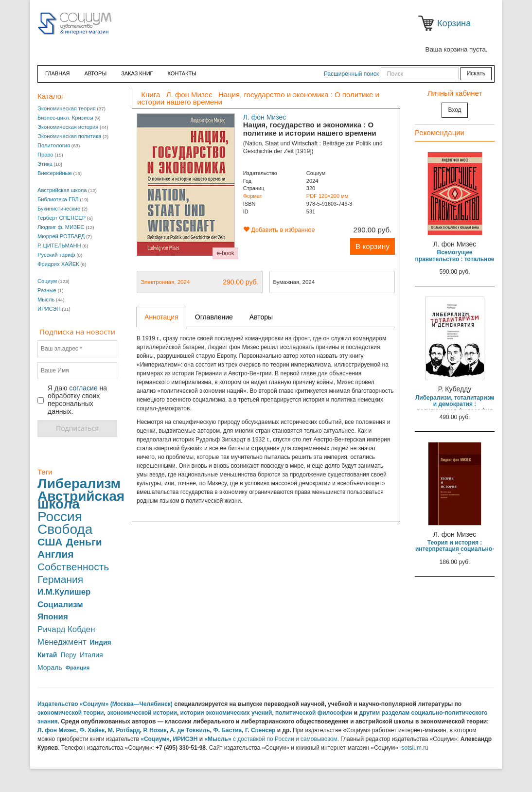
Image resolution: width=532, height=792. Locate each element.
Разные (47, 290)
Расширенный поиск (351, 74)
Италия (91, 655)
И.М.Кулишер (64, 592)
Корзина (428, 23)
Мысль (46, 299)
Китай (47, 655)
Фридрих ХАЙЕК (58, 264)
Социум (47, 281)
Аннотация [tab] (161, 317)
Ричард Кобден (66, 630)
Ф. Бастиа (227, 730)
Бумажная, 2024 (294, 282)
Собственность (73, 567)
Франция (78, 668)
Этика (45, 164)
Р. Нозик (155, 730)
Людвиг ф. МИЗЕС (61, 227)
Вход (454, 110)
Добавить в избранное (279, 230)
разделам (396, 713)
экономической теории (71, 713)
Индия (101, 642)
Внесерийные (55, 173)
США (50, 542)
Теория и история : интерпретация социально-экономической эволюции (455, 549)
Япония (53, 617)
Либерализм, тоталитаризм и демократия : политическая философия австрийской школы (455, 407)
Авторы (95, 73)
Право (45, 155)
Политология (54, 145)
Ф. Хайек (92, 730)
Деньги (84, 542)
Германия (60, 580)
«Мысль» (218, 739)
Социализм (60, 605)
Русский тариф (56, 255)
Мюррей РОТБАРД (61, 236)
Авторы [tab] (261, 317)
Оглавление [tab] (214, 317)
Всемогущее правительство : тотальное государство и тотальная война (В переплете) (455, 262)
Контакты (182, 73)
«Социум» (155, 739)
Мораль (50, 668)
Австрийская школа (62, 190)
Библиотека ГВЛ (58, 199)
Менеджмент (62, 642)
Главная (57, 73)
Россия (60, 517)
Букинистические (59, 209)
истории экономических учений (226, 713)
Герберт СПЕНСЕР (62, 218)
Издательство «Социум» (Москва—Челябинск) (105, 704)
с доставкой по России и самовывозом (285, 739)
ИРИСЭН (49, 309)
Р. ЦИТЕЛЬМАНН (59, 246)
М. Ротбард (124, 730)
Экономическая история (68, 127)
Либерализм (79, 484)
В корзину (372, 246)
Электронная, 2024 (200, 282)
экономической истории (142, 713)
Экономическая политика (69, 136)
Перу (68, 655)
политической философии (314, 713)
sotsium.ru (415, 748)
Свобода (65, 529)
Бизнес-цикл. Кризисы (65, 118)
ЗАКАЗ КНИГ (137, 73)
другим (370, 713)
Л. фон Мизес (265, 117)
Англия (56, 554)
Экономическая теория (67, 108)
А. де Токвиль (190, 730)
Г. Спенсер (260, 730)
